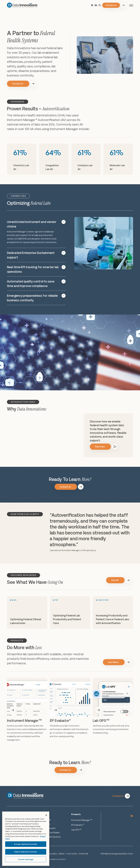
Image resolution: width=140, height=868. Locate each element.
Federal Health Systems (50, 837)
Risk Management (47, 828)
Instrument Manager (82, 820)
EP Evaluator (78, 825)
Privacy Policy (51, 854)
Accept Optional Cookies (26, 844)
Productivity (45, 824)
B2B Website (106, 854)
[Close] (46, 815)
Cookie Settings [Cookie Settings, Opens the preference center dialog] (26, 859)
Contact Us (111, 5)
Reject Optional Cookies (26, 852)
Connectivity (45, 820)
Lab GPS (76, 830)
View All (115, 580)
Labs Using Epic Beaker (49, 832)
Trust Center (72, 854)
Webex (62, 854)
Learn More (113, 662)
